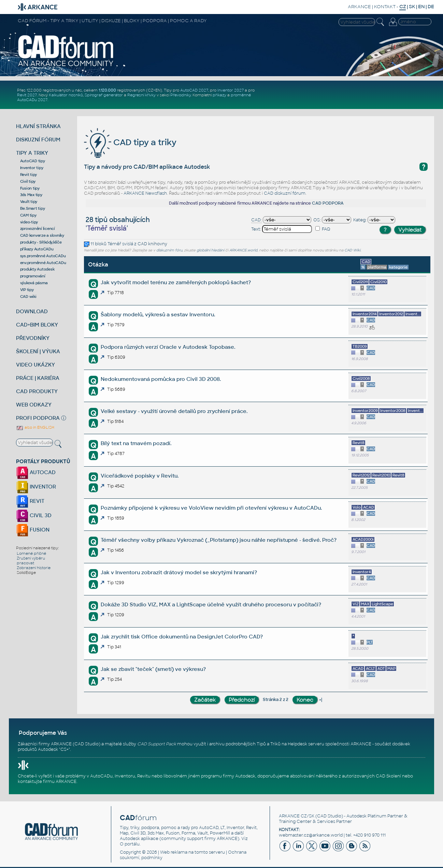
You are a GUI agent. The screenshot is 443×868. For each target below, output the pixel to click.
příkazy (219, 95)
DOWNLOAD (32, 311)
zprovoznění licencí (38, 229)
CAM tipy (28, 215)
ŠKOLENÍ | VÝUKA (38, 351)
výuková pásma (34, 283)
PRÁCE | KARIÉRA (38, 378)
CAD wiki (28, 297)
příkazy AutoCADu (37, 249)
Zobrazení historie (34, 568)
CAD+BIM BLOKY (37, 325)
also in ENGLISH (35, 427)
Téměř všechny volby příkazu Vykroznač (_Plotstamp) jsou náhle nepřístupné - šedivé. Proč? (219, 540)
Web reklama (174, 852)
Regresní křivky (141, 95)
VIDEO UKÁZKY (35, 365)
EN (421, 7)
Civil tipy (28, 181)
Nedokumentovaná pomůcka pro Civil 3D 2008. (161, 379)
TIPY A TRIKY (32, 153)
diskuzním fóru (169, 250)
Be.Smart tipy (33, 208)
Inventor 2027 (231, 90)
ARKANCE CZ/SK (297, 816)
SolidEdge (26, 573)
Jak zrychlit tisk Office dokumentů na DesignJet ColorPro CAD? (182, 637)
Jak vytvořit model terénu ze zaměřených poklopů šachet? (176, 282)
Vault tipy (29, 202)
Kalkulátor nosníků (66, 95)
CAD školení (388, 776)
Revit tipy (29, 175)
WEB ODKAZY (34, 405)
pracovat (25, 563)
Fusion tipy (30, 188)
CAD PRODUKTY (37, 391)
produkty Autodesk (37, 269)
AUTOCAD (36, 472)
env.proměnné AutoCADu (43, 263)
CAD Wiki (352, 250)
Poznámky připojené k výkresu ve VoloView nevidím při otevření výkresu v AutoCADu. (211, 508)
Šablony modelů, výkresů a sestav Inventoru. (158, 314)
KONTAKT (385, 7)
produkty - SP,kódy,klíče (41, 242)
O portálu (130, 844)
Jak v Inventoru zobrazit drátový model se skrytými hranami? (179, 572)
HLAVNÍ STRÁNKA (38, 126)
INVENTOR (36, 487)
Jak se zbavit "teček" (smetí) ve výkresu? (153, 669)
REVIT (30, 501)
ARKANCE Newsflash (145, 193)
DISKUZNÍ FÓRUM (38, 140)
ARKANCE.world (243, 250)
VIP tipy (27, 290)
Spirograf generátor (104, 95)
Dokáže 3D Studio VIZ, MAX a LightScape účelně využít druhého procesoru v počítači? (211, 604)
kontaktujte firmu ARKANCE (47, 782)
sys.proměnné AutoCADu (43, 256)
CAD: (256, 220)
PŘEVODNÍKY (33, 338)
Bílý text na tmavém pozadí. (136, 443)
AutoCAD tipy (33, 161)
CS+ (65, 749)
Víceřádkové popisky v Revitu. (140, 476)
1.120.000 (107, 90)
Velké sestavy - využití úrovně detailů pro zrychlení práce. (174, 411)
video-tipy (29, 222)
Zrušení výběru (31, 558)
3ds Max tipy (31, 195)
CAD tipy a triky (130, 142)
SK (412, 7)
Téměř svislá (120, 244)
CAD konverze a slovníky (42, 235)
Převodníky (181, 95)
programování (33, 276)
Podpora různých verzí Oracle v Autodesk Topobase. (168, 347)
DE (431, 7)
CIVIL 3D (34, 515)
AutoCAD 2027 (194, 90)
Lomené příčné (31, 553)
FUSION (33, 530)
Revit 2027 (27, 95)
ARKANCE (359, 7)
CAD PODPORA (328, 203)
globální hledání (210, 250)
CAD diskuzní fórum (285, 193)
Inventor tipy (32, 168)
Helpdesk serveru (306, 744)
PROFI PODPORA (38, 418)
